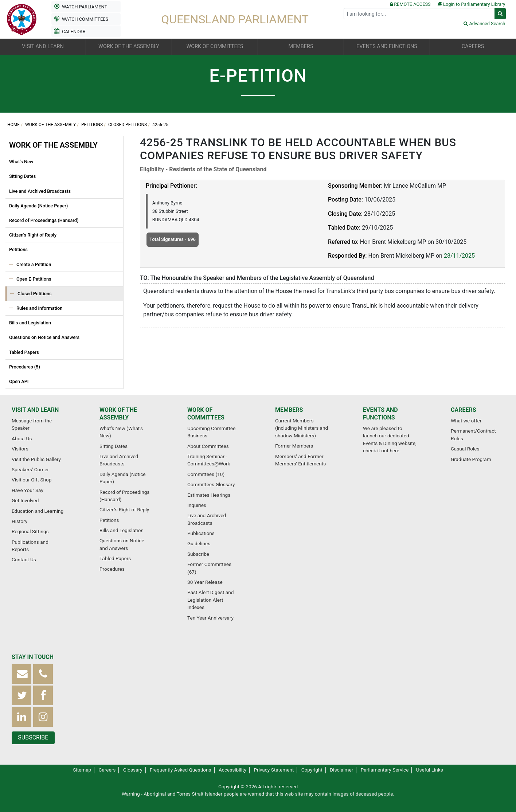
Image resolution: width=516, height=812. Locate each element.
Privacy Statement (274, 770)
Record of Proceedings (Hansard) (44, 220)
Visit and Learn (35, 410)
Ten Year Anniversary (210, 618)
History (19, 521)
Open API (19, 381)
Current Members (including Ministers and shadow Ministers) (302, 428)
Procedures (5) (25, 367)
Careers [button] (473, 46)
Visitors (20, 449)
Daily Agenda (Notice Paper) (38, 206)
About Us (22, 438)
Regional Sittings (30, 531)
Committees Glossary (211, 484)
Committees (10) (206, 474)
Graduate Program (471, 459)
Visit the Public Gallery (36, 459)
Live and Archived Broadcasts (40, 191)
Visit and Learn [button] (43, 46)
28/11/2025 (459, 256)
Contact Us (24, 559)
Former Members (294, 446)
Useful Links (430, 770)
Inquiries (197, 505)
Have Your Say (28, 490)
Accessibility (232, 770)
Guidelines (199, 543)
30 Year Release (205, 582)
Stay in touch (33, 657)
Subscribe (198, 554)
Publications (201, 533)
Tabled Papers (24, 352)
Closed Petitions (128, 125)
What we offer (466, 421)
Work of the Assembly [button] (129, 46)
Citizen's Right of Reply (33, 235)
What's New (21, 162)
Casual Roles (465, 449)
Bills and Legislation (30, 323)
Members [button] (301, 46)
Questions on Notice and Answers (44, 337)
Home (13, 125)
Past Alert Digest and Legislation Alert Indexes (210, 600)
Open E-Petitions (34, 279)
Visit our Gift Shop (32, 480)
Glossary (133, 770)
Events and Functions (380, 414)
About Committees (208, 446)
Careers (464, 410)
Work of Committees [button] (215, 46)
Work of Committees (206, 414)
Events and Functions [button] (387, 46)
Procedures (112, 569)
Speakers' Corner (30, 469)
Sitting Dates (22, 176)
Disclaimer (341, 770)
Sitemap (82, 770)
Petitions (92, 125)
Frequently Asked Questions (181, 770)
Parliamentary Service (385, 770)
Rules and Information (39, 308)
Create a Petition (34, 264)
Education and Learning (38, 511)
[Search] (419, 14)
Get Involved (25, 500)
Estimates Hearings (209, 495)
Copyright (312, 770)
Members (289, 410)
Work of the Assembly (50, 125)
